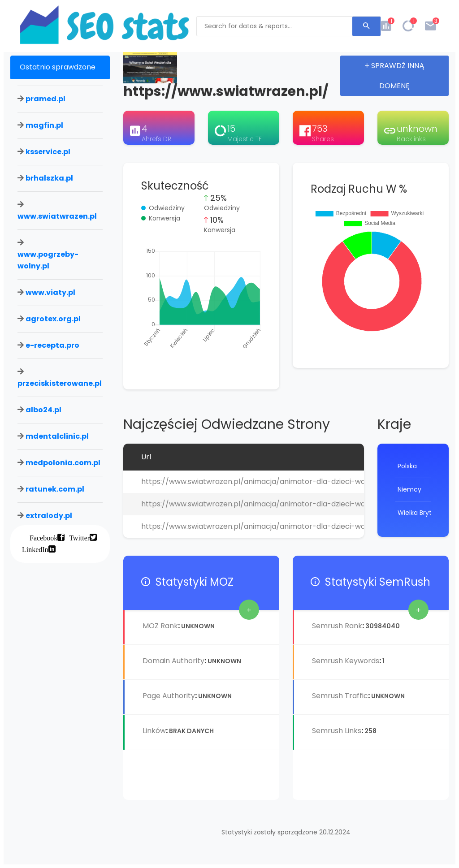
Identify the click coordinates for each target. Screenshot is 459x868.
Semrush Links (337, 731)
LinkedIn (35, 549)
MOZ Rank (160, 626)
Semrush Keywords (346, 661)
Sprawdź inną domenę (395, 76)
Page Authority (169, 696)
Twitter (79, 537)
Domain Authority (173, 661)
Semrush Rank (337, 626)
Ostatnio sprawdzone (58, 67)
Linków (154, 731)
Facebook (43, 537)
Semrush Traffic (340, 696)
